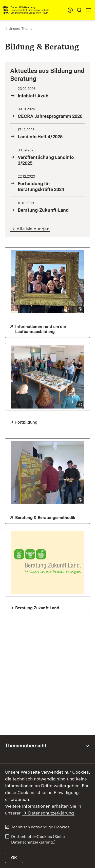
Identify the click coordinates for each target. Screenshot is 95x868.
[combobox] (70, 10)
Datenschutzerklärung (51, 813)
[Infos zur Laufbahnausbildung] (48, 330)
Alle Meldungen (33, 229)
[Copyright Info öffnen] (80, 309)
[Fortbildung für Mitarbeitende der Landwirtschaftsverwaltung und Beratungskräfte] (48, 423)
